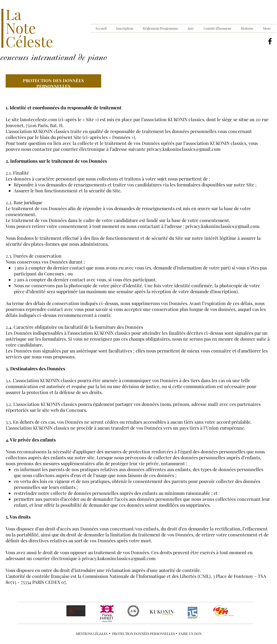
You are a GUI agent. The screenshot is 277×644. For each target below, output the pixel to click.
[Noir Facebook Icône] (270, 41)
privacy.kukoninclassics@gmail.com (184, 149)
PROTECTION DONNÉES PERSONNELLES (144, 634)
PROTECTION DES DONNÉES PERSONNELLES (53, 83)
